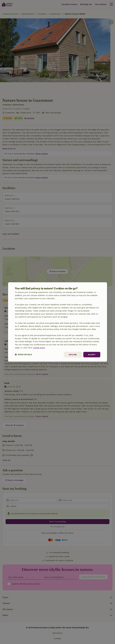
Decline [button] (73, 355)
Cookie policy (39, 348)
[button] (23, 355)
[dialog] (58, 322)
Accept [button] (92, 355)
